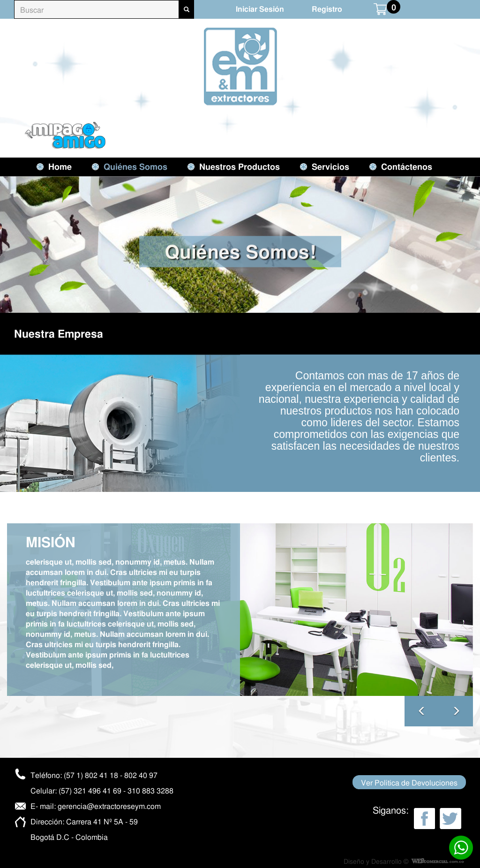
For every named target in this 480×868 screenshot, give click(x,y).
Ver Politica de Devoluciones (409, 782)
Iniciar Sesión (260, 9)
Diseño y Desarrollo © (376, 861)
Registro (327, 9)
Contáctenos (407, 166)
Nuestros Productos (240, 166)
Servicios (330, 166)
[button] (456, 711)
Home (60, 166)
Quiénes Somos (135, 166)
